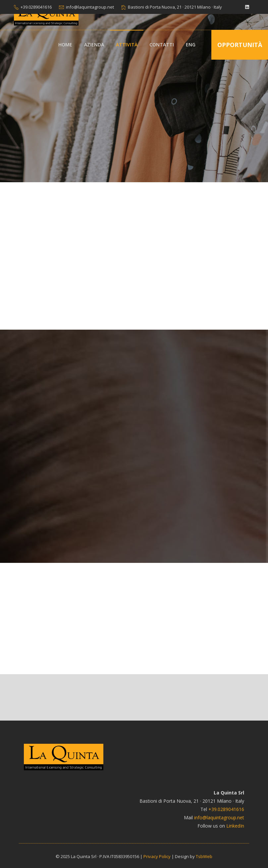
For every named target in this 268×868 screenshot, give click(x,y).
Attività (127, 45)
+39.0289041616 (36, 7)
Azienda (94, 45)
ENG (191, 45)
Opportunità (240, 45)
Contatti (162, 45)
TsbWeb (204, 856)
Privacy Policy (157, 856)
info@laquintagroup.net (90, 7)
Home (65, 45)
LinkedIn (235, 826)
